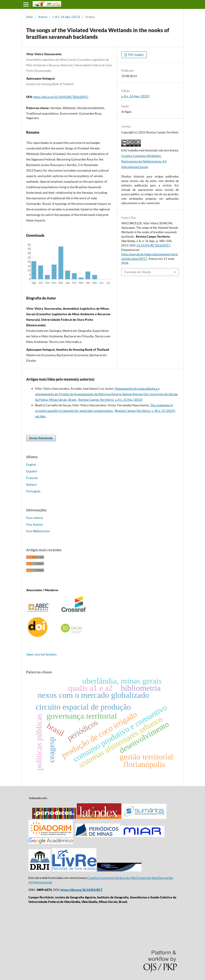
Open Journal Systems (41, 654)
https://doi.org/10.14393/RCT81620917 (61, 97)
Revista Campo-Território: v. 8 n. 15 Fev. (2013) (110, 400)
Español (32, 471)
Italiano (31, 484)
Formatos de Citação (138, 272)
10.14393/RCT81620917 (153, 245)
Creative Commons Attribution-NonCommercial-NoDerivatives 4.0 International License (144, 161)
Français (32, 478)
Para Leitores (35, 518)
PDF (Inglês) (136, 55)
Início (30, 17)
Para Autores (35, 524)
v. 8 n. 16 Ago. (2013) (66, 17)
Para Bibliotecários (38, 531)
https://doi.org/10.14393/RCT (81, 890)
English (31, 465)
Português (33, 491)
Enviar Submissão (41, 438)
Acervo (43, 17)
